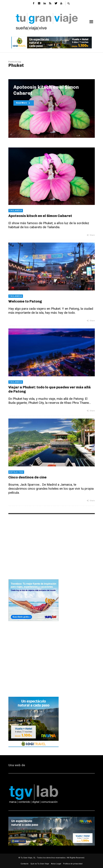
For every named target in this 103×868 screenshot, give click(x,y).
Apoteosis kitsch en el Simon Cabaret (40, 216)
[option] (52, 108)
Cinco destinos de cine (27, 477)
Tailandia (16, 211)
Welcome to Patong (25, 301)
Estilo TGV (16, 472)
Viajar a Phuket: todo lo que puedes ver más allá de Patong (50, 389)
